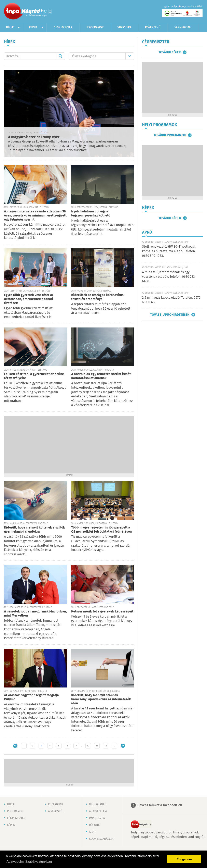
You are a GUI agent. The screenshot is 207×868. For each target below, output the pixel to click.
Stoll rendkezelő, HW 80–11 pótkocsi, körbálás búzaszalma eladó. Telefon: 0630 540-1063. (169, 251)
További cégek (170, 52)
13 (114, 746)
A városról (56, 811)
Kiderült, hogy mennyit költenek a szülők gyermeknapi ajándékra (34, 530)
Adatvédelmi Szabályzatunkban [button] (29, 862)
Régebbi (123, 746)
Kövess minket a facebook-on (160, 805)
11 (97, 746)
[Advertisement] (69, 444)
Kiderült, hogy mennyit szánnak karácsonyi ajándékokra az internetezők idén (101, 699)
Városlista (50, 12)
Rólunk (94, 825)
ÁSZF (92, 832)
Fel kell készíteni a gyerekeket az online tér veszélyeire (34, 376)
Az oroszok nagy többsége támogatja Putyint (31, 697)
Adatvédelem (98, 811)
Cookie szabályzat (102, 839)
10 (88, 746)
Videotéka (125, 27)
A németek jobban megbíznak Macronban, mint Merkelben (35, 614)
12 (106, 746)
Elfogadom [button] (184, 859)
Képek (33, 27)
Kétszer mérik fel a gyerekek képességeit (102, 612)
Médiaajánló (98, 804)
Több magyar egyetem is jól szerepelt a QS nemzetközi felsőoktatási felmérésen (101, 530)
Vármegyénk (183, 27)
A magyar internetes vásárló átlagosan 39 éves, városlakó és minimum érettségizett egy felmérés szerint (35, 216)
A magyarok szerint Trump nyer (34, 137)
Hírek (10, 27)
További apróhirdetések (170, 315)
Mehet (60, 56)
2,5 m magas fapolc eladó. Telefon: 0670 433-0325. (171, 300)
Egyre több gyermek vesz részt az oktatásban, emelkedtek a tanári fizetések (29, 299)
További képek (170, 218)
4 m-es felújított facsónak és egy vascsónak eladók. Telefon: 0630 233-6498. (169, 277)
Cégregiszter (63, 27)
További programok (170, 135)
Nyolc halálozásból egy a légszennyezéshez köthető (91, 214)
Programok (95, 27)
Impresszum (97, 818)
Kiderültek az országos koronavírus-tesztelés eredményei (98, 297)
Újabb (15, 746)
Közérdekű (153, 27)
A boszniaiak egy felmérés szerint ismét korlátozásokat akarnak (101, 376)
